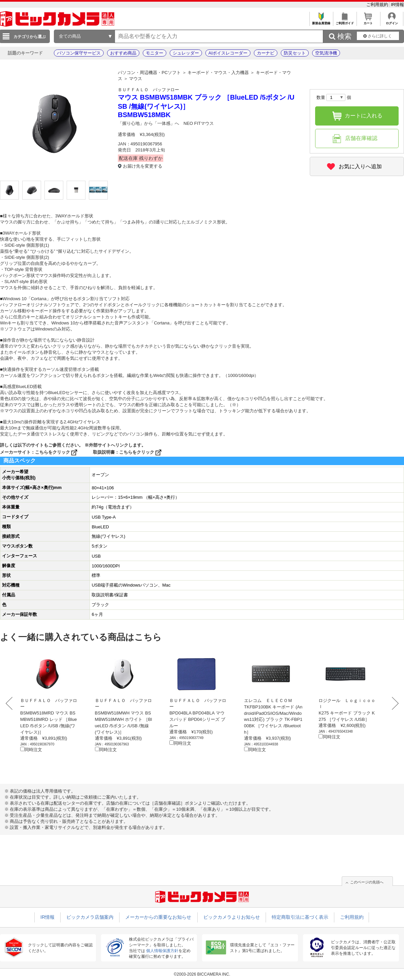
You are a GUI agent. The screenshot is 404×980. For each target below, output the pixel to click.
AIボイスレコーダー (228, 53)
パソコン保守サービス (79, 53)
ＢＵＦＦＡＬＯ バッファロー (148, 90)
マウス (136, 79)
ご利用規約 (378, 5)
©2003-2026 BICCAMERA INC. (202, 974)
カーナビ (266, 53)
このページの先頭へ (367, 882)
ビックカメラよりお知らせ (232, 917)
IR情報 (397, 5)
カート (368, 21)
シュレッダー (186, 53)
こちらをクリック (57, 452)
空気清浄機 (326, 53)
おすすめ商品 (123, 53)
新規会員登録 (321, 21)
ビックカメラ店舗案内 (90, 917)
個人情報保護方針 (162, 951)
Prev (11, 703)
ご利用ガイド (345, 21)
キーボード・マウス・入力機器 (218, 73)
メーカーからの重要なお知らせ (158, 917)
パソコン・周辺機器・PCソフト (149, 73)
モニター (155, 53)
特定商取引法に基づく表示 (300, 917)
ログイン (392, 21)
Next (393, 703)
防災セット (295, 53)
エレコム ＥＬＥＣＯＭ (268, 701)
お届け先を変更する (143, 166)
